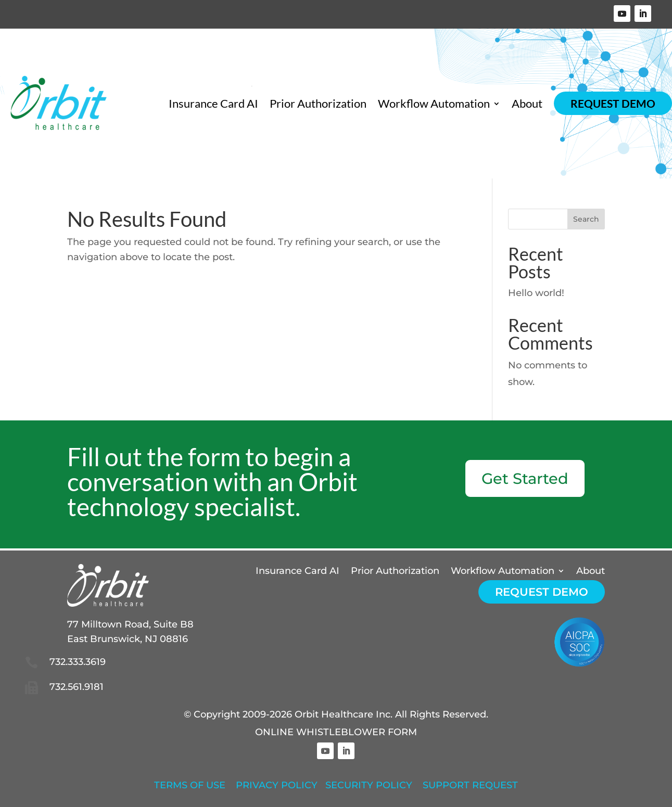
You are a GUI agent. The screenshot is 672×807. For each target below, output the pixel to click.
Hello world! (536, 293)
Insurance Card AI (213, 104)
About (527, 104)
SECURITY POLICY (369, 785)
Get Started (525, 478)
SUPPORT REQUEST (470, 785)
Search (586, 219)
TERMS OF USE (190, 785)
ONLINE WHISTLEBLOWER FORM (336, 732)
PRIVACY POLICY (277, 785)
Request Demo (613, 103)
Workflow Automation (434, 104)
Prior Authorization (318, 104)
